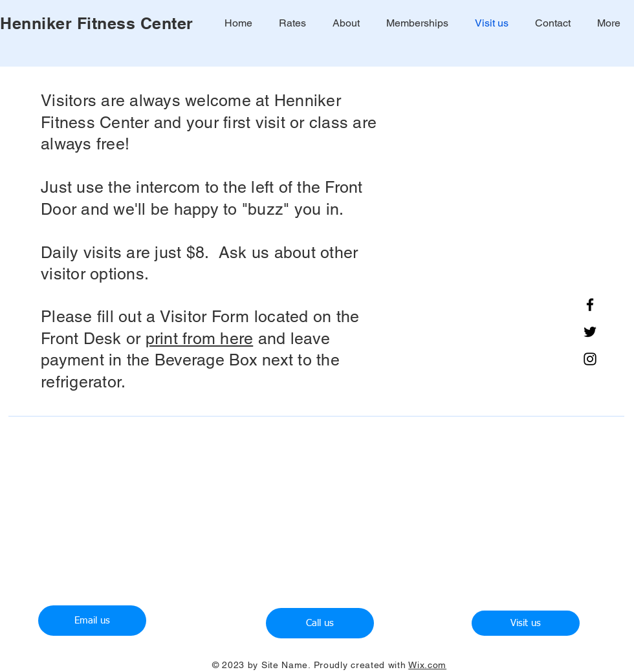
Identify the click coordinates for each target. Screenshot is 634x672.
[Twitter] (590, 332)
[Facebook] (590, 305)
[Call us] (320, 623)
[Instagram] (590, 359)
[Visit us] (526, 623)
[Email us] (92, 621)
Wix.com (427, 665)
